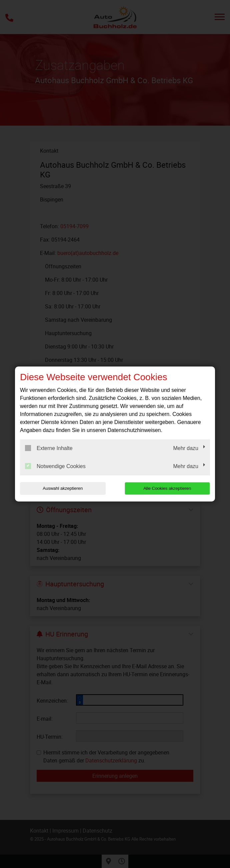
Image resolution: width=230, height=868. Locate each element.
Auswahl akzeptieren (63, 488)
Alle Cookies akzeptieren (167, 488)
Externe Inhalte (49, 448)
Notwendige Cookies (55, 466)
